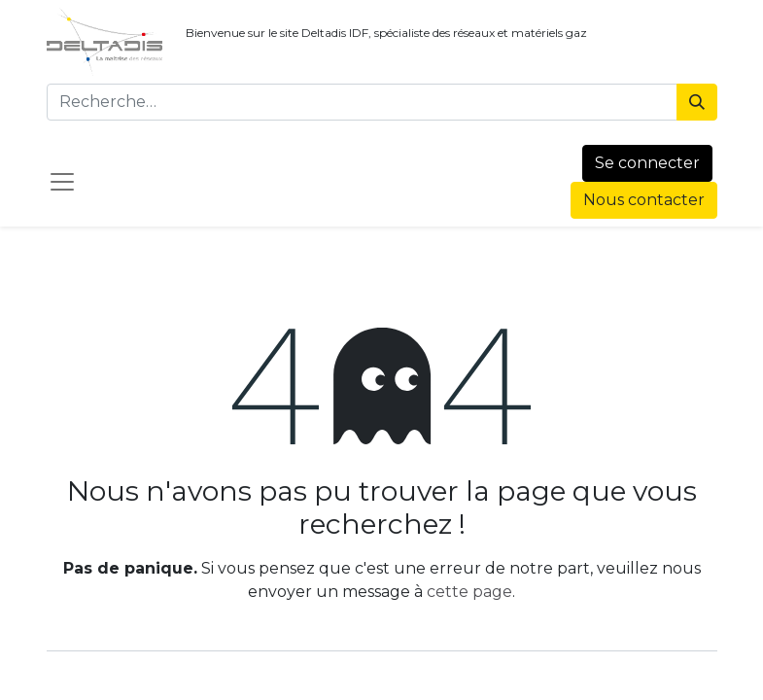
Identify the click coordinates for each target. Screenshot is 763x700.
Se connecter (647, 163)
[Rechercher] (697, 102)
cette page (469, 592)
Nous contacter (644, 200)
